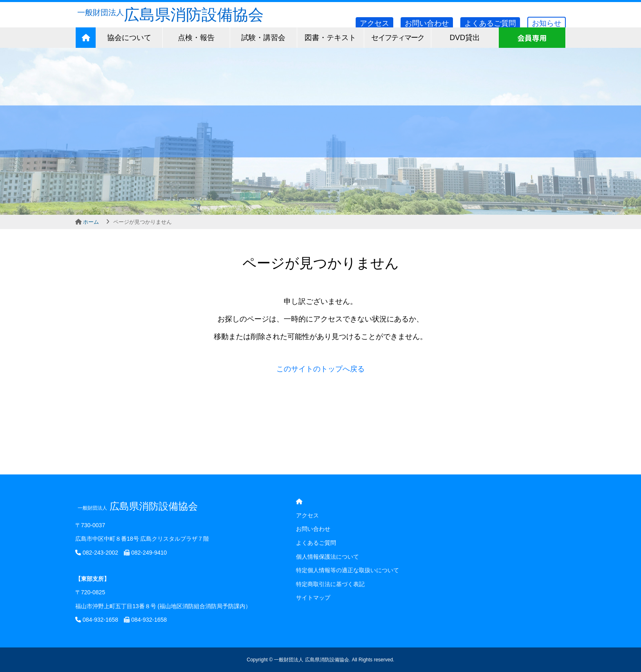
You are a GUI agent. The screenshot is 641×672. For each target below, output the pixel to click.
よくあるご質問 (490, 23)
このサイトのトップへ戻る (320, 369)
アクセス (374, 23)
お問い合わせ (427, 23)
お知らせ (547, 23)
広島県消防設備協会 (169, 15)
